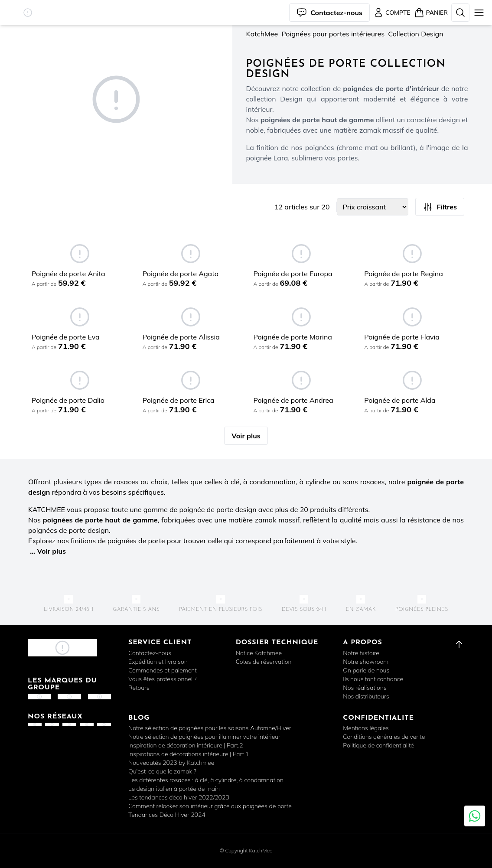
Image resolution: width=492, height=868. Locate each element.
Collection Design (415, 34)
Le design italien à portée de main (174, 789)
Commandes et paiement (163, 670)
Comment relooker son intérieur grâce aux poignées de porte (210, 806)
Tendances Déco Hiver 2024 (167, 815)
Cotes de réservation (264, 662)
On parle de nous (366, 670)
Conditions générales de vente (384, 737)
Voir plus (246, 436)
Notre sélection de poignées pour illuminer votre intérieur (204, 737)
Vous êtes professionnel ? (163, 679)
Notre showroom (366, 662)
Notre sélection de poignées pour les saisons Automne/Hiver (210, 728)
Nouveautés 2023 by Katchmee (171, 763)
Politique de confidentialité (378, 745)
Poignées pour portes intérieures (333, 34)
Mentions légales (366, 728)
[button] (28, 13)
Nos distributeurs (366, 696)
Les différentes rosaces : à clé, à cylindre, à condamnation (206, 780)
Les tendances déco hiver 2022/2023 (179, 797)
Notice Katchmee (259, 653)
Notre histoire (361, 653)
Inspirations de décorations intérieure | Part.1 (189, 754)
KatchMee (262, 34)
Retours (139, 688)
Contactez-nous (150, 653)
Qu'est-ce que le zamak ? (162, 771)
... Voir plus (48, 551)
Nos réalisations (365, 688)
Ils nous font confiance (373, 679)
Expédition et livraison (158, 662)
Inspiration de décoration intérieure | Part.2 (186, 745)
